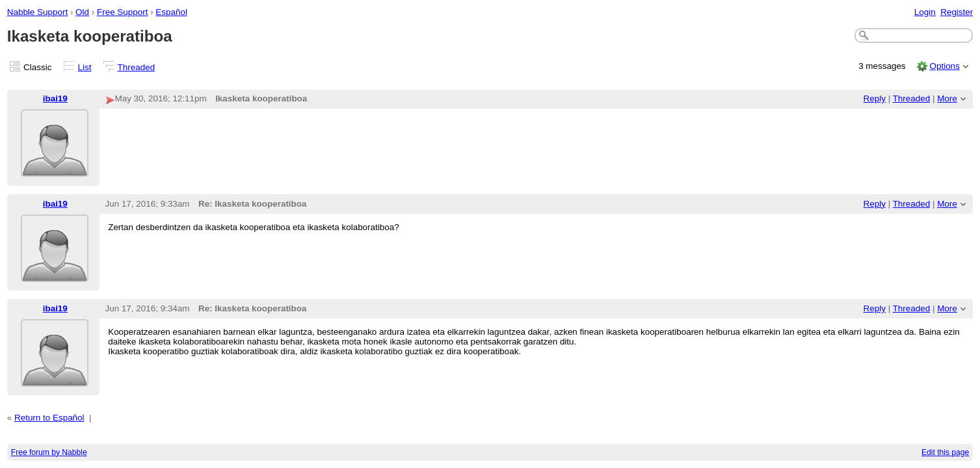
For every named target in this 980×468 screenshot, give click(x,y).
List (85, 67)
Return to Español (49, 418)
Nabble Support (37, 12)
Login (925, 12)
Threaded (137, 67)
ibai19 (55, 98)
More (947, 98)
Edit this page (945, 452)
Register (957, 12)
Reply (875, 98)
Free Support (122, 12)
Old (82, 12)
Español (171, 12)
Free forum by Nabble (49, 452)
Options (944, 66)
